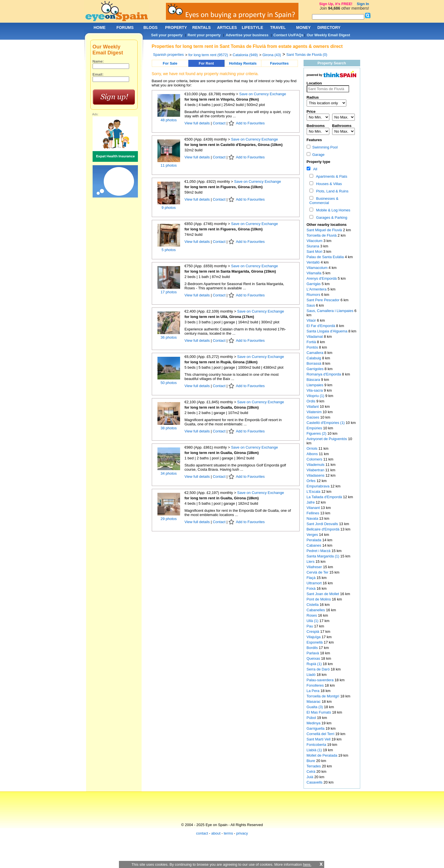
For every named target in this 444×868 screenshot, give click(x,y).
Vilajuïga (314, 637)
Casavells (315, 782)
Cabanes (315, 545)
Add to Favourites (250, 123)
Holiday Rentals (243, 63)
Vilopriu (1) (316, 396)
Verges (313, 535)
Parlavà (313, 653)
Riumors (314, 295)
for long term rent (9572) (208, 55)
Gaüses (313, 417)
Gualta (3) (315, 707)
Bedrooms (316, 126)
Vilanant (314, 508)
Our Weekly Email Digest (328, 35)
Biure (311, 761)
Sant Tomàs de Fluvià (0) (307, 55)
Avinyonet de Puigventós (327, 439)
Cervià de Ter (318, 572)
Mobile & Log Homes (332, 210)
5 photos (169, 250)
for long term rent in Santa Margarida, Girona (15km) (230, 271)
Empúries (315, 428)
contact (202, 833)
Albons (313, 454)
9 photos (169, 208)
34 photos (169, 473)
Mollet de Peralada (323, 755)
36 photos (169, 337)
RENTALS (201, 27)
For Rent (206, 63)
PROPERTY (176, 27)
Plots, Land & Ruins (331, 191)
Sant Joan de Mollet (324, 594)
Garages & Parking (331, 217)
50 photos (169, 383)
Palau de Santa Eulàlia (326, 257)
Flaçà (312, 578)
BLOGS (151, 27)
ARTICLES (227, 27)
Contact (219, 123)
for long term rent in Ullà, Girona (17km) (219, 317)
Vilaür (312, 320)
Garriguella (316, 728)
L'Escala (314, 492)
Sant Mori (315, 252)
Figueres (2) (317, 433)
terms (228, 833)
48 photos (169, 120)
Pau (310, 626)
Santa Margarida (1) (323, 556)
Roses (312, 615)
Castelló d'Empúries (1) (326, 423)
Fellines (313, 513)
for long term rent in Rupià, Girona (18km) (221, 362)
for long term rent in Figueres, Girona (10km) (224, 187)
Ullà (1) (313, 621)
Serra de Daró (319, 669)
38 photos (169, 428)
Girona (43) (272, 55)
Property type (319, 162)
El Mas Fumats (319, 712)
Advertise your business (247, 35)
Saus (311, 305)
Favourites (279, 63)
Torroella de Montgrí (324, 696)
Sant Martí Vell (319, 739)
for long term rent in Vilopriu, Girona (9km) (222, 99)
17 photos (169, 292)
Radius (313, 97)
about (216, 833)
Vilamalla (315, 273)
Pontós (313, 347)
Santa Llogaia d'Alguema (328, 331)
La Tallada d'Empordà (325, 497)
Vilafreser (315, 567)
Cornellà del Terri (321, 734)
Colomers (315, 459)
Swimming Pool (322, 147)
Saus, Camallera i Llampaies (331, 311)
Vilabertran (316, 470)
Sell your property (167, 35)
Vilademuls (316, 465)
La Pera (314, 691)
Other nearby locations (327, 225)
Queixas (314, 658)
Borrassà (315, 363)
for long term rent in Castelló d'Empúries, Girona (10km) (234, 145)
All (314, 169)
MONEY (303, 27)
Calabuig (314, 358)
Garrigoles (316, 369)
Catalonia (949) (245, 55)
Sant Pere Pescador (324, 300)
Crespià (313, 632)
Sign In (363, 4)
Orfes (312, 481)
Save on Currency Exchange (263, 94)
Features (314, 140)
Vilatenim (315, 412)
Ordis (312, 401)
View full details (198, 123)
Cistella (313, 605)
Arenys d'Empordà (322, 278)
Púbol (312, 718)
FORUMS (125, 27)
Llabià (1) (314, 750)
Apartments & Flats (331, 176)
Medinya (314, 723)
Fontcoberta (317, 745)
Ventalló (314, 262)
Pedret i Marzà (319, 551)
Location (314, 83)
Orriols (313, 448)
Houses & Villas (328, 184)
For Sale (170, 63)
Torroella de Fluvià (322, 235)
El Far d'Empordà (321, 326)
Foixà (312, 588)
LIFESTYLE (252, 27)
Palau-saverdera (321, 680)
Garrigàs (314, 284)
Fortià (312, 342)
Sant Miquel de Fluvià (325, 230)
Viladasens (316, 475)
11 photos (169, 165)
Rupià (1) (314, 664)
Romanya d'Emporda (324, 374)
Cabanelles (316, 610)
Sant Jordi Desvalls (323, 524)
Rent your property (204, 35)
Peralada (315, 540)
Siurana (313, 246)
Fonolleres (316, 685)
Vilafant (313, 407)
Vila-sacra (315, 390)
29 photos (169, 519)
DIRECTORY (329, 27)
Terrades (314, 766)
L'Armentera (317, 289)
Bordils (313, 648)
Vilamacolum (318, 268)
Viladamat (315, 337)
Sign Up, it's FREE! (336, 4)
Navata (313, 518)
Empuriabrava (319, 486)
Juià (310, 777)
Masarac (314, 702)
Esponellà (315, 642)
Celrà (312, 772)
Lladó (312, 675)
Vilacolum (315, 241)
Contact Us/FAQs (289, 35)
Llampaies (316, 385)
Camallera (316, 353)
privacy (242, 833)
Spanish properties (168, 55)
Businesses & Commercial (324, 201)
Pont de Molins (319, 599)
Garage (316, 155)
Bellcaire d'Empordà (324, 529)
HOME (100, 27)
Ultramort (315, 583)
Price (311, 112)
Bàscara (314, 380)
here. (307, 864)
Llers (311, 562)
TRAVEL (278, 27)
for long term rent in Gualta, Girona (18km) (222, 407)
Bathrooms (342, 126)
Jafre (311, 502)
